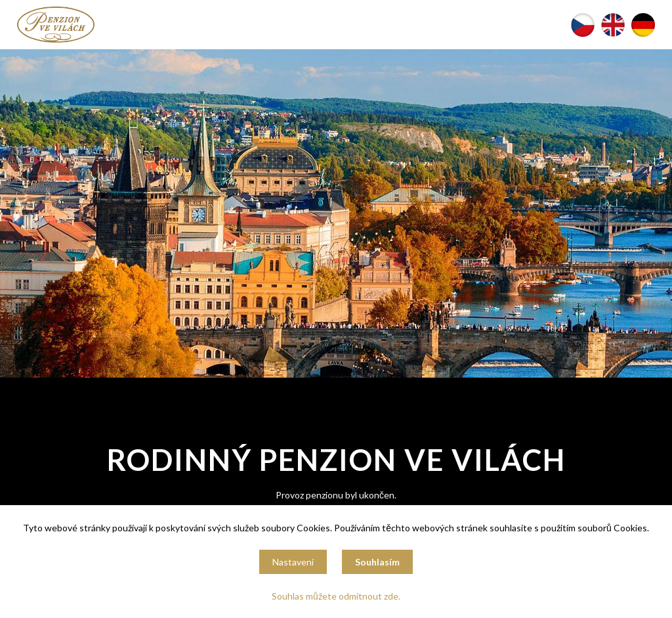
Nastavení (293, 562)
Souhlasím (377, 562)
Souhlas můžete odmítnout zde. (336, 596)
